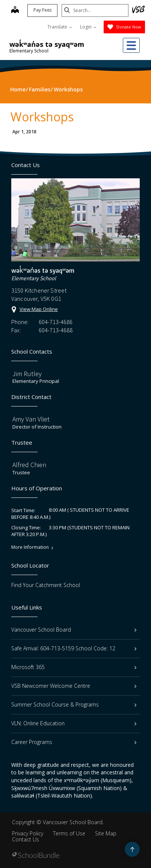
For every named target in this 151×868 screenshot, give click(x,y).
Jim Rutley (27, 374)
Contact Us (26, 839)
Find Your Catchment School (46, 585)
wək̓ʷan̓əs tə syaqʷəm (47, 44)
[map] (14, 10)
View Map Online (39, 309)
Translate (60, 27)
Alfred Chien (29, 465)
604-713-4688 (56, 330)
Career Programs (74, 742)
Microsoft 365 (74, 667)
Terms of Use (69, 833)
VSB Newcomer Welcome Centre (74, 686)
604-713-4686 (56, 322)
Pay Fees (42, 10)
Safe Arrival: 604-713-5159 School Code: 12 (74, 648)
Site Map (106, 833)
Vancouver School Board (74, 630)
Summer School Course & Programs (74, 704)
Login (88, 27)
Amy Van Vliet (31, 419)
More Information (30, 547)
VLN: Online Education (74, 723)
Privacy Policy (28, 833)
